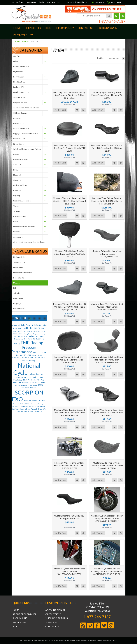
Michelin (37, 358)
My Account (31, 2)
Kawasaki (17, 190)
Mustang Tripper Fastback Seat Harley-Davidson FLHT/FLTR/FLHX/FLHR (107, 254)
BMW (16, 170)
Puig (42, 380)
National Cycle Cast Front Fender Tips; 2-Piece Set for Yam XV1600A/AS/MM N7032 (107, 518)
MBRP (30, 358)
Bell (20, 329)
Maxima (24, 358)
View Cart (51, 622)
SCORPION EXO (20, 262)
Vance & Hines (37, 409)
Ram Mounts (18, 123)
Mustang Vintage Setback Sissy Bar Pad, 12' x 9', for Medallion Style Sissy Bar (70, 360)
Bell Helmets (19, 278)
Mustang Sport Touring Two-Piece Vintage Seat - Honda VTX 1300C (107, 95)
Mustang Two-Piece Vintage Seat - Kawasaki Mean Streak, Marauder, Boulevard (107, 307)
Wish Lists (99, 2)
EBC (36, 336)
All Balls (21, 325)
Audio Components (21, 128)
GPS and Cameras (20, 159)
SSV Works (16, 406)
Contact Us (52, 626)
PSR (38, 380)
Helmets (17, 232)
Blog (16, 626)
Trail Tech (15, 409)
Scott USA (28, 401)
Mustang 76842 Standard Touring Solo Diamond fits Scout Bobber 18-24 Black (69, 95)
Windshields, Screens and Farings (27, 149)
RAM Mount (35, 382)
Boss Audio (18, 331)
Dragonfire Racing (39, 334)
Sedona (35, 401)
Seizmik (16, 293)
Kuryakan (17, 118)
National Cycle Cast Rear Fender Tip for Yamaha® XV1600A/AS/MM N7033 (70, 571)
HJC (17, 355)
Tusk (22, 409)
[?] (31, 318)
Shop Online (20, 618)
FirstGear (37, 339)
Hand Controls (19, 82)
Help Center (20, 622)
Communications (20, 216)
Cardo (20, 334)
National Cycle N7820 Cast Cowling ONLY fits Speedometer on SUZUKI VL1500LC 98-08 (107, 571)
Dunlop (31, 336)
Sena (15, 404)
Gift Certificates (18, 2)
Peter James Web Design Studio (105, 640)
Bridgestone (35, 331)
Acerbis (14, 325)
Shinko (20, 404)
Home (17, 42)
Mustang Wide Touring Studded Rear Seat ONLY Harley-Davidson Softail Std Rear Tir (69, 413)
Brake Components (21, 66)
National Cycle (19, 257)
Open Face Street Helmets (24, 227)
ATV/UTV (17, 165)
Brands (25, 42)
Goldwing (17, 180)
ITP (25, 355)
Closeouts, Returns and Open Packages (29, 242)
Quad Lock (17, 382)
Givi (35, 352)
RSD (15, 288)
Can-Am (17, 56)
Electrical (17, 175)
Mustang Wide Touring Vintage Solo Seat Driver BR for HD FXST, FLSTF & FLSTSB (70, 466)
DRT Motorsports (20, 336)
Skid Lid (27, 404)
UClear (27, 409)
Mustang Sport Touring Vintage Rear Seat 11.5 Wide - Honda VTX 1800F (69, 148)
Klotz (40, 355)
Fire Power (28, 339)
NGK (42, 374)
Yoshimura (38, 412)
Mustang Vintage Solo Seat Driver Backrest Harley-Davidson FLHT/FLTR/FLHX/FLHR (107, 360)
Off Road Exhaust (20, 113)
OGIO (18, 377)
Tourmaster (41, 406)
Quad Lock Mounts (21, 92)
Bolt (43, 329)
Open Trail (32, 377)
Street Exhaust (19, 144)
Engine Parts (18, 72)
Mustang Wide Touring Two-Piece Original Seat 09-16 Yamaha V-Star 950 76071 (107, 413)
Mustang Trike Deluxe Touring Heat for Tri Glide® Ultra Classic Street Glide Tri (107, 201)
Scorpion (33, 388)
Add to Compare (83, 110)
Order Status (53, 614)
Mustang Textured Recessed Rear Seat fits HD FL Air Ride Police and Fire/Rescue (69, 201)
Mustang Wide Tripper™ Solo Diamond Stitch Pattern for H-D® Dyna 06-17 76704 (107, 466)
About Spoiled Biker (25, 614)
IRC (21, 355)
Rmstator (34, 385)
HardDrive (42, 352)
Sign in (41, 2)
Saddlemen (25, 388)
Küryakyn (17, 304)
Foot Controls (19, 77)
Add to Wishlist (77, 110)
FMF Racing (18, 267)
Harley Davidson (20, 185)
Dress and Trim (19, 139)
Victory (16, 206)
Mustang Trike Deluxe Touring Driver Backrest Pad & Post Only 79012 (69, 254)
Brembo (27, 331)
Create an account (53, 2)
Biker (31, 14)
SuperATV (24, 406)
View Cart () (117, 2)
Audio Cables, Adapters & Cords (26, 108)
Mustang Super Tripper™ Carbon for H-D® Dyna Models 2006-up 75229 (107, 148)
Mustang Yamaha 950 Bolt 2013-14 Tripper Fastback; (69, 517)
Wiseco (31, 412)
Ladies (16, 222)
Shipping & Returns (57, 618)
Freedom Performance (23, 273)
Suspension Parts (20, 103)
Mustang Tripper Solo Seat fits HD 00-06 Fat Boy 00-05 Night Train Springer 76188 (70, 307)
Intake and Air (19, 87)
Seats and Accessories (22, 201)
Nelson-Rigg (18, 298)
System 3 (32, 406)
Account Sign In (55, 610)
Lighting (16, 196)
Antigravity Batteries (34, 325)
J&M (29, 355)
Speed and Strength (38, 404)
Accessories (18, 237)
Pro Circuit (32, 380)
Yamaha (16, 211)
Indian (16, 61)
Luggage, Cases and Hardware (25, 134)
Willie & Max (22, 412)
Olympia (24, 377)
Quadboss (26, 382)
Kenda (34, 355)
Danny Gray (27, 334)
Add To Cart (60, 110)
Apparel (16, 154)
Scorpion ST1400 (20, 97)
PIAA (25, 380)
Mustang (17, 283)
